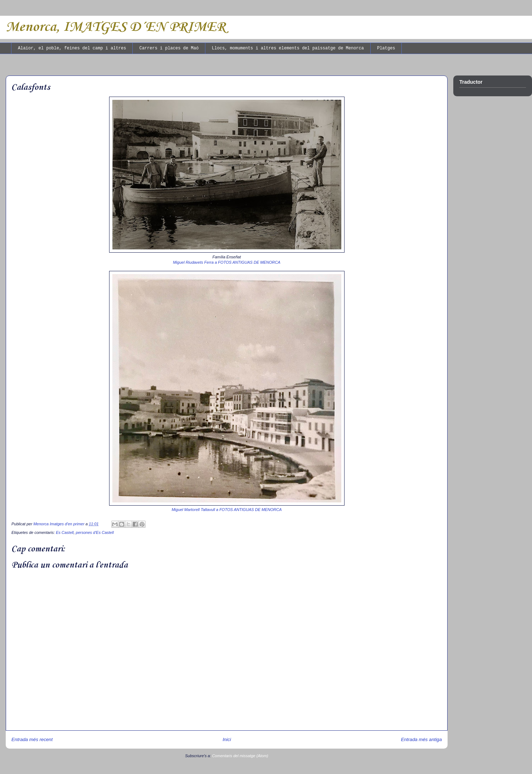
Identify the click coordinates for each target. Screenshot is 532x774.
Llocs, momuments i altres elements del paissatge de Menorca (288, 48)
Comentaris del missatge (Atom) (240, 756)
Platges (386, 48)
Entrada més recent (32, 739)
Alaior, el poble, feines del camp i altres (72, 48)
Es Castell (65, 532)
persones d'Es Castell (95, 532)
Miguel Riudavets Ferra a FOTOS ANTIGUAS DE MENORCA (226, 262)
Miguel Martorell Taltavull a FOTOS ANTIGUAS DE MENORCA (227, 510)
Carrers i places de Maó (169, 48)
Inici (227, 739)
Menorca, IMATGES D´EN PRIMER (116, 27)
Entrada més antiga (421, 739)
